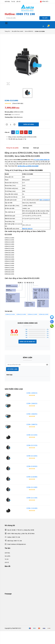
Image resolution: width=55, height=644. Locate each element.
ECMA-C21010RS (32, 508)
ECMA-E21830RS (32, 477)
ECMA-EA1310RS (44, 314)
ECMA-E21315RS (32, 498)
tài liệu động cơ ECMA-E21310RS (28, 166)
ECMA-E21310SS (10, 314)
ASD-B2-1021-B (27, 229)
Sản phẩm (7, 556)
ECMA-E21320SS (32, 456)
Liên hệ (18, 1)
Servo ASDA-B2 (29, 31)
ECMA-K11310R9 (32, 314)
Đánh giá (36, 148)
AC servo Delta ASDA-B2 (42, 160)
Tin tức (13, 1)
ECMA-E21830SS (32, 466)
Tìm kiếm (45, 18)
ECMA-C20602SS (32, 403)
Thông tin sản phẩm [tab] (12, 148)
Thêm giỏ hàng (29, 124)
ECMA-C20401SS (32, 393)
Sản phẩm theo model (17, 31)
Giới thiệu (7, 1)
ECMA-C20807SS (32, 424)
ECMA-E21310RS (21, 314)
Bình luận (26, 148)
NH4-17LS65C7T (45, 200)
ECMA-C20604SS (32, 414)
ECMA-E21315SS (32, 445)
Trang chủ (7, 31)
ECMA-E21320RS (32, 487)
